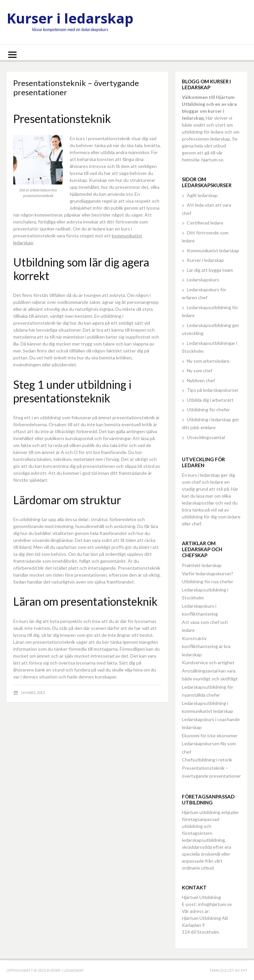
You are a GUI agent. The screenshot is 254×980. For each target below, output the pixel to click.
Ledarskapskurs (203, 280)
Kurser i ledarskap (70, 18)
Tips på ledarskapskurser (213, 390)
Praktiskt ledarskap (202, 565)
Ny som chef (200, 370)
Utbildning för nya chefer (208, 581)
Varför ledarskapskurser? (208, 573)
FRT (244, 970)
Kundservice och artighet (208, 662)
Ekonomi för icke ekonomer (210, 735)
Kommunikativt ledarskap (213, 250)
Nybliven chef (201, 380)
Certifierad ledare (205, 223)
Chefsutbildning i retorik (207, 760)
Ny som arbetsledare (208, 361)
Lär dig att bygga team (210, 270)
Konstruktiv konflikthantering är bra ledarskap (206, 646)
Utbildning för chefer (208, 409)
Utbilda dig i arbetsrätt (210, 400)
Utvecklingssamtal (206, 437)
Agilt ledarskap (202, 195)
